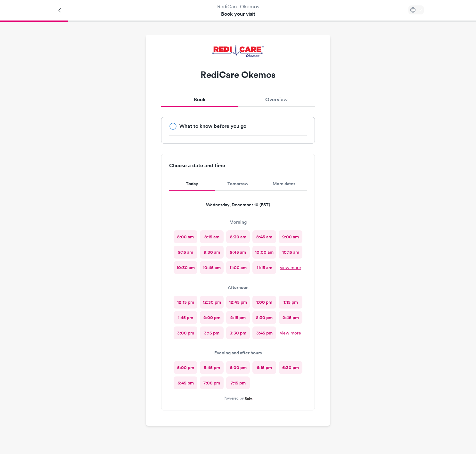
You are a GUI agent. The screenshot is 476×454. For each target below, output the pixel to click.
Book (200, 99)
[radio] (185, 237)
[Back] (60, 10)
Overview (276, 99)
